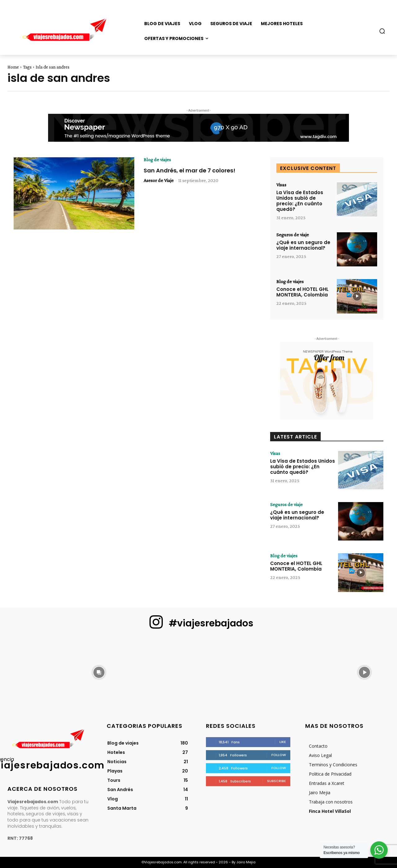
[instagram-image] (33, 672)
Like (283, 742)
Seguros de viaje (293, 235)
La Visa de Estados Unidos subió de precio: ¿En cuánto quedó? (300, 201)
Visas (281, 185)
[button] (382, 31)
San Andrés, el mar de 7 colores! (190, 170)
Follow (279, 755)
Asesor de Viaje (159, 180)
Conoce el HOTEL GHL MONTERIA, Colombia (302, 292)
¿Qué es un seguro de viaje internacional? (303, 245)
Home (13, 67)
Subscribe (277, 781)
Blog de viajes (157, 160)
